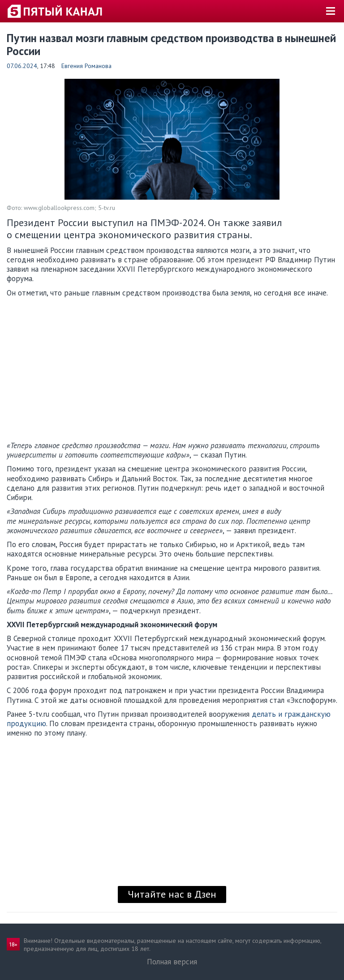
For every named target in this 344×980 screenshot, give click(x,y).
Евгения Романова (86, 66)
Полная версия (172, 962)
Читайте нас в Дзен (172, 894)
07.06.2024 (22, 66)
